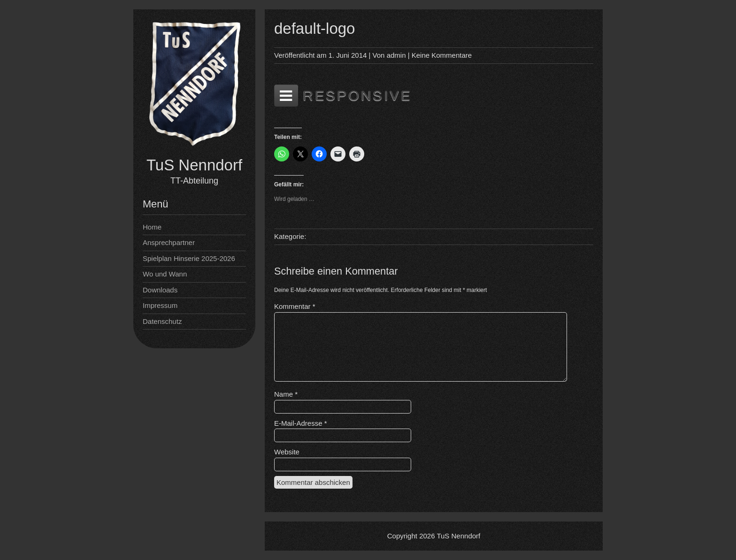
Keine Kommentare (442, 55)
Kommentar (295, 306)
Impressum (160, 305)
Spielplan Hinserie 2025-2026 (189, 258)
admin (396, 55)
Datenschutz (162, 321)
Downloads (160, 290)
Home (152, 227)
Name (286, 394)
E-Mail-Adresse (301, 423)
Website (287, 452)
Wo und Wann (165, 274)
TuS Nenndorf (194, 165)
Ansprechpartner (169, 242)
